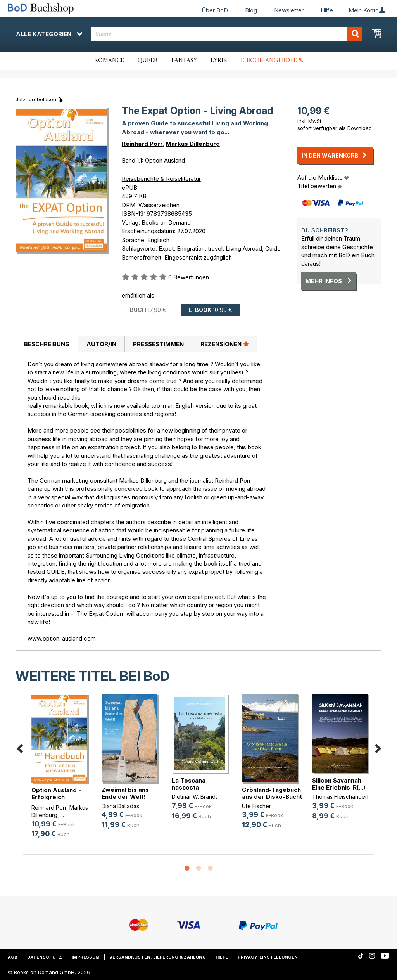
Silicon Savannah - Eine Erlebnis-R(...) (339, 784)
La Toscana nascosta (189, 784)
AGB (13, 957)
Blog (251, 10)
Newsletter (289, 10)
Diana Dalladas (120, 806)
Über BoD (215, 10)
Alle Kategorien (49, 34)
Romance (109, 61)
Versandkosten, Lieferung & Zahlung (158, 957)
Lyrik (219, 61)
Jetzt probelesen (36, 99)
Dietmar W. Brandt (194, 797)
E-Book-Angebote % (272, 61)
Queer (148, 61)
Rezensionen (225, 344)
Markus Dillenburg (193, 144)
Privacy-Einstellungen (268, 957)
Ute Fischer (256, 806)
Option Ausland (165, 160)
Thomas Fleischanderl (340, 797)
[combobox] (227, 34)
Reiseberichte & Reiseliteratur (161, 179)
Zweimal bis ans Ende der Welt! (125, 793)
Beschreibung (47, 344)
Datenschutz (45, 957)
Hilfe (327, 10)
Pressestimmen (158, 344)
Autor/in (101, 344)
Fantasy (184, 61)
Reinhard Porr (142, 144)
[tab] (47, 344)
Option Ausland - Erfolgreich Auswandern (56, 797)
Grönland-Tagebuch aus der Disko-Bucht (272, 793)
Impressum (86, 957)
